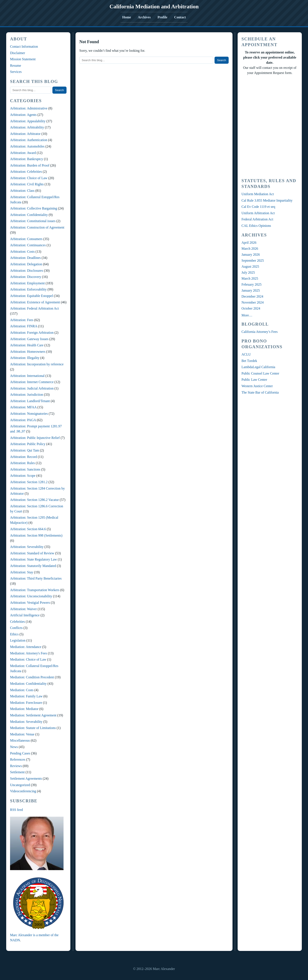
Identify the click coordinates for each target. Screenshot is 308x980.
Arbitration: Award (23, 153)
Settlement (17, 772)
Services (16, 72)
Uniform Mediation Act (258, 194)
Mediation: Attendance (26, 647)
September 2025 (253, 260)
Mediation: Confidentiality (28, 684)
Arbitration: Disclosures (27, 271)
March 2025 (250, 278)
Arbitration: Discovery (26, 277)
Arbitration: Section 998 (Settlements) (36, 535)
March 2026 (250, 249)
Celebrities (17, 622)
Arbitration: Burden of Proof (30, 165)
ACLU (246, 354)
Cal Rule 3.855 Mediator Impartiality (267, 200)
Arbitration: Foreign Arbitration (32, 333)
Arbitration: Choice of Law (29, 178)
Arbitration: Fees (22, 320)
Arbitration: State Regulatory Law (33, 559)
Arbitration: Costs (22, 252)
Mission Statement (23, 59)
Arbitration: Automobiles (27, 146)
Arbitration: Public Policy (28, 444)
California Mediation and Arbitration (154, 7)
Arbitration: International (27, 376)
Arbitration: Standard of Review (32, 553)
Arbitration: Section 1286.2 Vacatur (34, 500)
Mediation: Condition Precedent (32, 677)
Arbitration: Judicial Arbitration (32, 388)
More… (247, 315)
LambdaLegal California (258, 367)
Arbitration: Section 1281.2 (29, 482)
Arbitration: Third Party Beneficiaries (36, 578)
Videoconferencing (23, 791)
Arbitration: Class (22, 191)
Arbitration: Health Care (27, 345)
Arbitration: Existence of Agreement (35, 302)
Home (127, 17)
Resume (16, 66)
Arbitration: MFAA (23, 407)
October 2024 (251, 308)
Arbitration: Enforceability (28, 289)
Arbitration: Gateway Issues (29, 339)
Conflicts (16, 628)
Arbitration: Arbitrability (27, 127)
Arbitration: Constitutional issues (33, 221)
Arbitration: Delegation (26, 264)
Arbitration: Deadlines (25, 258)
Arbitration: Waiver (23, 609)
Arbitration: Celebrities (26, 172)
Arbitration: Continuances (28, 245)
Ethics (14, 634)
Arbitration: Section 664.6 (28, 529)
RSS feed (16, 810)
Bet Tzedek (249, 361)
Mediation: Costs (22, 690)
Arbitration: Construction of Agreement (37, 227)
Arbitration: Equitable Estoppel (32, 296)
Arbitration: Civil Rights (27, 184)
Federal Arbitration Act (257, 219)
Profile (162, 17)
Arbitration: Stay (22, 572)
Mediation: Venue (22, 734)
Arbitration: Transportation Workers (35, 590)
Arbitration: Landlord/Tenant (30, 401)
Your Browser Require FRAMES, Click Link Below (270, 126)
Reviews (16, 766)
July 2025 (248, 272)
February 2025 (252, 284)
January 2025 (251, 290)
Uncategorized (20, 785)
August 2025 (250, 266)
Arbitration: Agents (23, 115)
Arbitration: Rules (22, 463)
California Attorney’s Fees (260, 332)
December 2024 (252, 296)
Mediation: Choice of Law (28, 659)
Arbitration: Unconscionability (31, 596)
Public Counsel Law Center (260, 373)
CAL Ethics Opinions (256, 226)
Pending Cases (20, 753)
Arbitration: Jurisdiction (27, 395)
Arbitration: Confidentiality (29, 215)
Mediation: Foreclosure (26, 703)
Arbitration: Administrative (29, 108)
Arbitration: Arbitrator (25, 134)
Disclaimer (18, 53)
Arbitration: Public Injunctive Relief (35, 438)
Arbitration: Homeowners (28, 352)
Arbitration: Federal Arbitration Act (34, 308)
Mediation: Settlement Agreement (33, 715)
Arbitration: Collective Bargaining (34, 208)
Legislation (18, 640)
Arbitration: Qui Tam (24, 450)
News (14, 747)
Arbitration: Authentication (29, 140)
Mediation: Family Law (26, 696)
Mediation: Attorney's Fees (29, 653)
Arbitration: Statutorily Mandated (33, 566)
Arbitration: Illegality (25, 358)
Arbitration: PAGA (23, 420)
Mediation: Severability (26, 722)
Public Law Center (254, 380)
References (18, 759)
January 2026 (251, 255)
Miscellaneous (20, 740)
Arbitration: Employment (27, 283)
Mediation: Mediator (24, 709)
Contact (180, 17)
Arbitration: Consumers (26, 239)
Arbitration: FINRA (24, 326)
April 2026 (249, 243)
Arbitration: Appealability (28, 121)
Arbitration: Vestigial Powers (30, 603)
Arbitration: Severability (27, 547)
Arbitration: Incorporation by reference (37, 364)
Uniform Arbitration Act (258, 213)
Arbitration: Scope (23, 476)
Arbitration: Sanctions (25, 469)
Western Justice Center (257, 386)
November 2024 (253, 302)
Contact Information (24, 46)
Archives (144, 17)
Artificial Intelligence (25, 615)
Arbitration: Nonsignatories (29, 414)
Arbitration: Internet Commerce (32, 382)
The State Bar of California (260, 392)
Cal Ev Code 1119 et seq (258, 207)
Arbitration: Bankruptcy (27, 159)
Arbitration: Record (24, 457)
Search (59, 90)
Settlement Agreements (26, 779)
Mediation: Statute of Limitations (33, 728)
